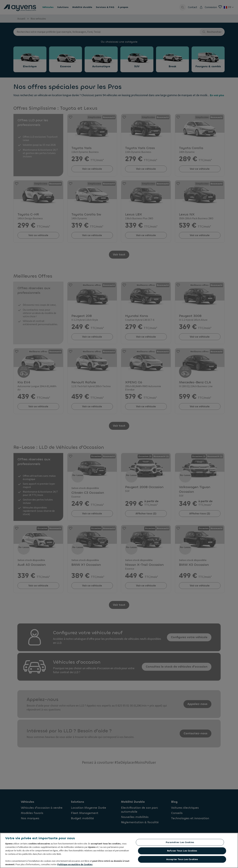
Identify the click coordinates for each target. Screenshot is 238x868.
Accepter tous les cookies (182, 859)
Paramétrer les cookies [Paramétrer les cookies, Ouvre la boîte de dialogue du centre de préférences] (180, 842)
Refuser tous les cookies (182, 851)
